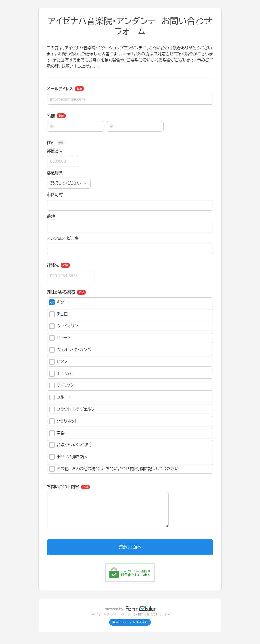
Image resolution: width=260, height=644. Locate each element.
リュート (60, 338)
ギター (59, 302)
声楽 (57, 433)
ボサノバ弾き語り (68, 457)
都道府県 (55, 173)
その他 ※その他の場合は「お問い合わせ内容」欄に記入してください (114, 469)
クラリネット (63, 421)
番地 (51, 216)
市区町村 (55, 195)
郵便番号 (55, 151)
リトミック (61, 385)
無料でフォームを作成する (130, 622)
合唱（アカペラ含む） (70, 445)
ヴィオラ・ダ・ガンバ (70, 350)
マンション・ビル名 (63, 238)
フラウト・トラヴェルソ (72, 409)
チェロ (58, 314)
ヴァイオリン (64, 326)
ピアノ (58, 362)
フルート (60, 397)
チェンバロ (62, 374)
